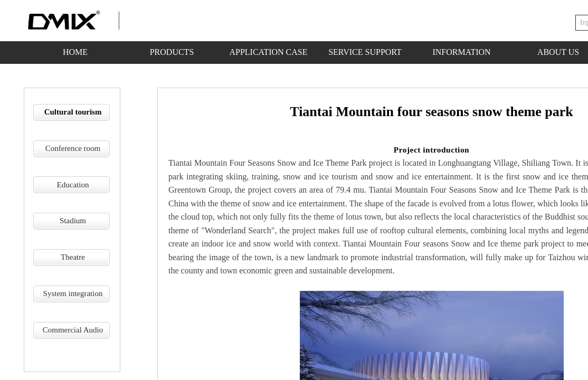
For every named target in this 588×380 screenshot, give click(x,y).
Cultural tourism (73, 112)
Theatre (73, 257)
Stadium (73, 221)
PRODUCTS (172, 52)
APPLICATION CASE (268, 52)
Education (73, 185)
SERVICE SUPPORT (365, 52)
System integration (73, 293)
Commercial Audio (73, 330)
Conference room (73, 148)
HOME (75, 52)
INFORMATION (461, 52)
